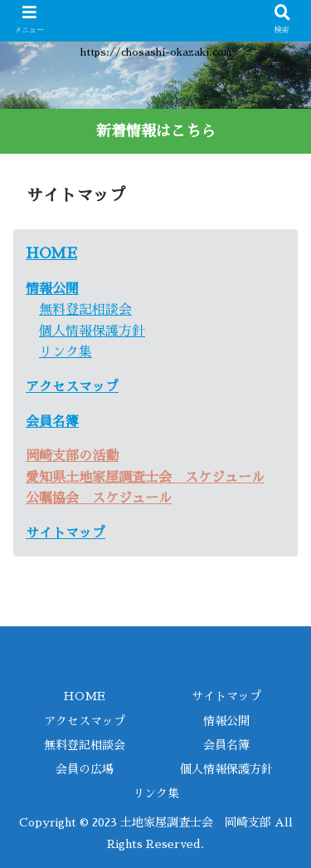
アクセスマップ (85, 721)
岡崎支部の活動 (72, 456)
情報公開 (52, 289)
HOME (51, 253)
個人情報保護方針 (92, 331)
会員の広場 (85, 769)
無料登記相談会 (85, 310)
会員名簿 (52, 422)
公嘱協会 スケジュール (99, 498)
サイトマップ (66, 533)
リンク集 (66, 352)
